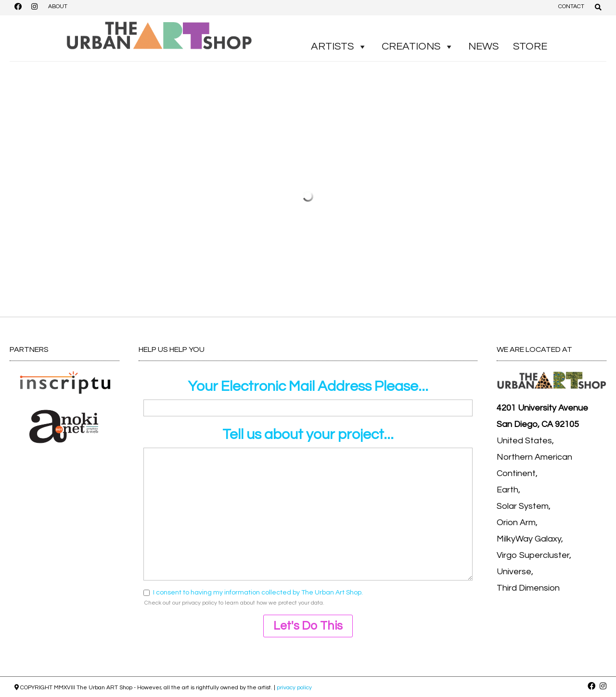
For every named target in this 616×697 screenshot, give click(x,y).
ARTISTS (339, 47)
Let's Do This (308, 626)
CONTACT (571, 6)
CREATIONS (418, 47)
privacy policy (199, 603)
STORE (530, 46)
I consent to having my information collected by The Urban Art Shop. (258, 593)
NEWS (483, 46)
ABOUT (58, 6)
